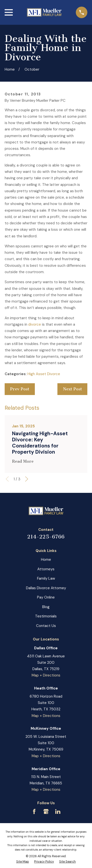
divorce (35, 324)
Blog (46, 607)
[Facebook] (34, 811)
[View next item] (27, 479)
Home (46, 560)
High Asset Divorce (44, 374)
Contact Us (46, 626)
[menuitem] (23, 862)
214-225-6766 (46, 537)
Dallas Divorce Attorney (46, 588)
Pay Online (46, 597)
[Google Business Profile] (46, 811)
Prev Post (20, 389)
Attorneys (46, 569)
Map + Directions (46, 675)
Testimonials (46, 616)
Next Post (72, 389)
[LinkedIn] (58, 811)
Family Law (46, 578)
